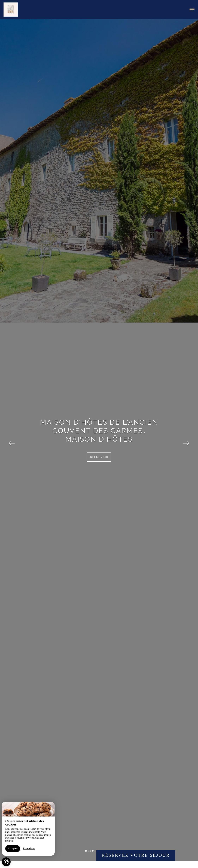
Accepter (13, 849)
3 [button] (93, 851)
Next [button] (186, 440)
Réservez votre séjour (136, 855)
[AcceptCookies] (6, 862)
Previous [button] (12, 440)
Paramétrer (29, 849)
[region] (28, 829)
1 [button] (86, 851)
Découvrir (99, 457)
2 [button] (90, 851)
